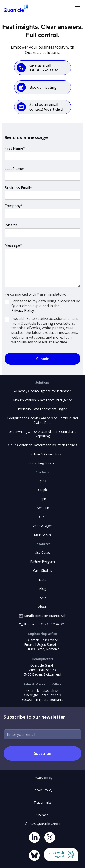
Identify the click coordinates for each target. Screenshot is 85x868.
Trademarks (43, 802)
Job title (11, 225)
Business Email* (18, 188)
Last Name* (15, 169)
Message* (13, 245)
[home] (16, 8)
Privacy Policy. (23, 311)
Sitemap (42, 815)
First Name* (15, 148)
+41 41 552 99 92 (51, 624)
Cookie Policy (42, 790)
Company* (14, 206)
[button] (77, 8)
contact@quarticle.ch (50, 616)
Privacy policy (42, 778)
